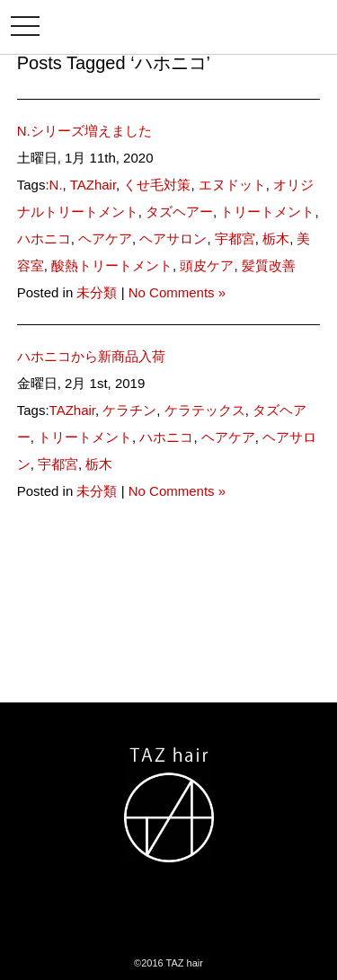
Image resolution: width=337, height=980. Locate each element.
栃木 (276, 238)
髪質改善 (269, 265)
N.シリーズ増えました (84, 131)
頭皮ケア (207, 265)
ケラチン (129, 410)
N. (56, 185)
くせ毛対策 (157, 185)
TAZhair (93, 185)
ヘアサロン (173, 238)
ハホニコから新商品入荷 (91, 356)
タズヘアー (179, 212)
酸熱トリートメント (112, 265)
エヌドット (232, 185)
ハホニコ (44, 238)
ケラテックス (205, 410)
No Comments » (177, 292)
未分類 (97, 292)
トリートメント (267, 212)
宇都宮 (235, 238)
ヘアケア (105, 238)
